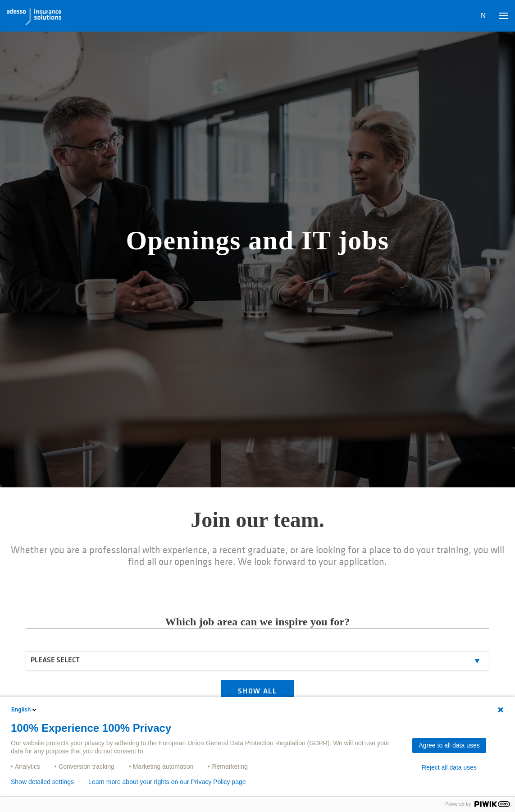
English (25, 710)
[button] (504, 16)
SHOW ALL (257, 692)
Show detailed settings (42, 782)
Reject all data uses (449, 767)
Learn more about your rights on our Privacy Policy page (167, 782)
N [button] (483, 16)
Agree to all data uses (449, 745)
